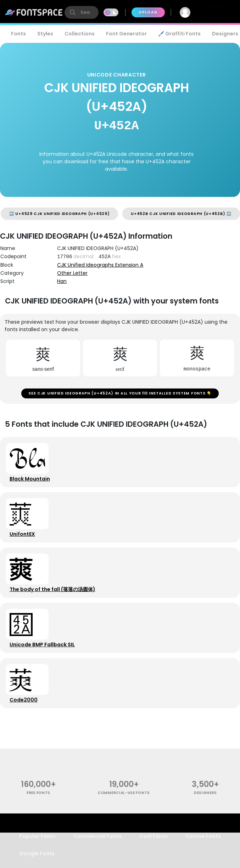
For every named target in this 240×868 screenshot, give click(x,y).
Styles (45, 34)
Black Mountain (32, 486)
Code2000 (26, 727)
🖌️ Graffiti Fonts (179, 34)
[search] (82, 12)
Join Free (217, 12)
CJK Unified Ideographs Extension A (100, 265)
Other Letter (72, 273)
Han (62, 281)
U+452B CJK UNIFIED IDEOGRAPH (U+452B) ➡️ (181, 214)
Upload (148, 12)
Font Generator (126, 34)
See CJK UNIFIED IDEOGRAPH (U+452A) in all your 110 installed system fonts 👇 (120, 396)
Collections (80, 34)
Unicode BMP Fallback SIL (45, 667)
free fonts (38, 823)
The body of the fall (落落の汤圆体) (55, 607)
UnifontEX (25, 546)
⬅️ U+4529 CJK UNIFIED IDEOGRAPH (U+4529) (59, 214)
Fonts (18, 34)
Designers (205, 823)
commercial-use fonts (124, 823)
